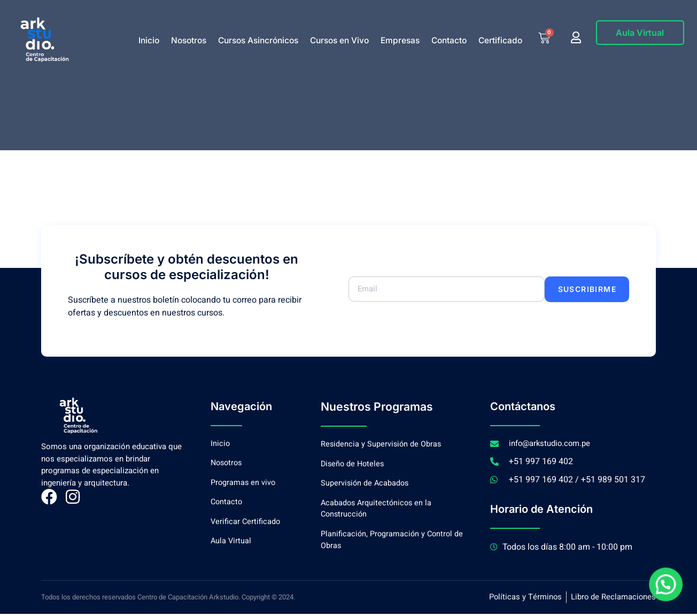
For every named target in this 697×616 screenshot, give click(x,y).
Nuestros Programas (374, 406)
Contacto (449, 40)
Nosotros (189, 40)
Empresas (400, 40)
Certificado (500, 40)
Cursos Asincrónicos (258, 40)
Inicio (149, 40)
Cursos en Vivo (339, 40)
